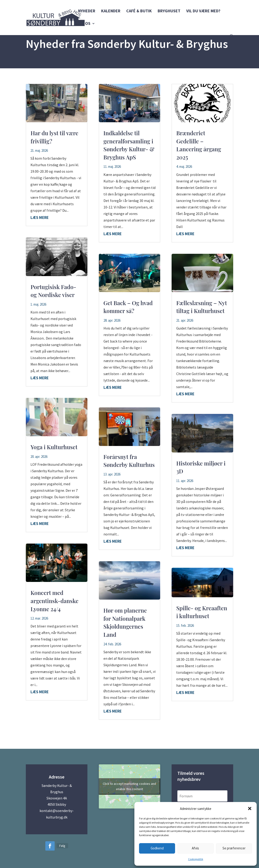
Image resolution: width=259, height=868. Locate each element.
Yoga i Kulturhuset (54, 447)
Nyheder (87, 11)
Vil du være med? (203, 11)
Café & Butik (139, 11)
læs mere (40, 218)
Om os (84, 24)
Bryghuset (169, 11)
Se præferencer (234, 848)
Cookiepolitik (196, 859)
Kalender (111, 11)
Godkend (157, 848)
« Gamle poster (40, 730)
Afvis (195, 848)
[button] (250, 809)
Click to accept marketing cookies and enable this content (129, 786)
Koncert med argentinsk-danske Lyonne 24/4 (54, 601)
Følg (62, 846)
